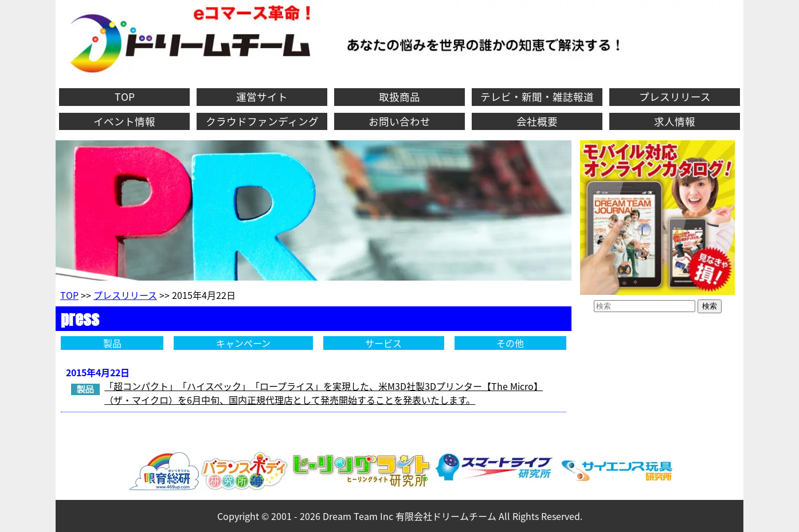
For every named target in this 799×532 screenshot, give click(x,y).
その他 (510, 343)
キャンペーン (243, 343)
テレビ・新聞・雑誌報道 (537, 97)
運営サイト (262, 97)
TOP (125, 97)
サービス (383, 343)
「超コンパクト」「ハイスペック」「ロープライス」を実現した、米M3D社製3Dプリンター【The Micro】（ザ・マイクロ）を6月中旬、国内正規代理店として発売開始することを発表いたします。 (324, 393)
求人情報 (675, 121)
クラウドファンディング (262, 121)
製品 (112, 343)
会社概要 (537, 121)
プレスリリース (675, 97)
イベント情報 (124, 121)
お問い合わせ (399, 121)
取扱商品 (399, 97)
